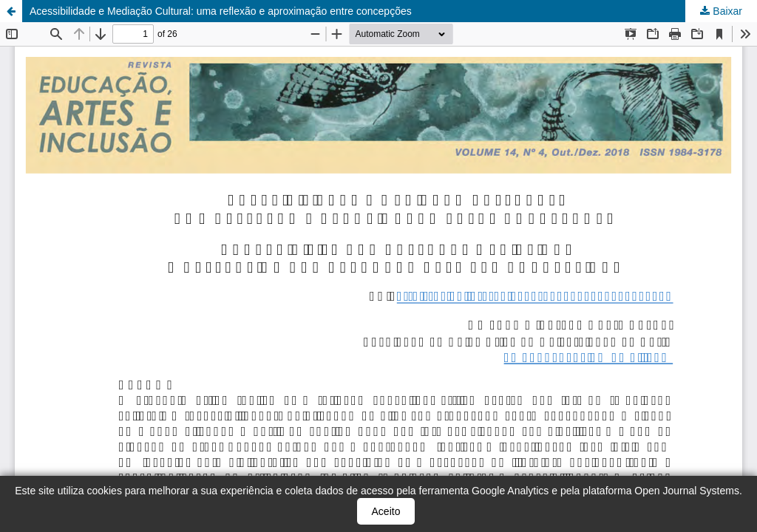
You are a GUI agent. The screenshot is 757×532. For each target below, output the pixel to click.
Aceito (386, 511)
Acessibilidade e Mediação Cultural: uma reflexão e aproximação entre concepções (221, 11)
